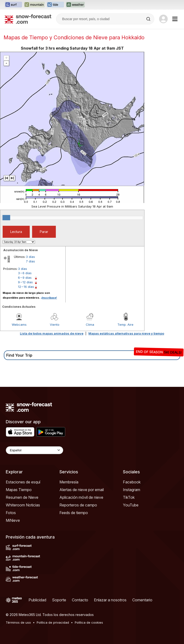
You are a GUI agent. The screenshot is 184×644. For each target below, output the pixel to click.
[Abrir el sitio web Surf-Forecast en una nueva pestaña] (13, 5)
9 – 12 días (25, 282)
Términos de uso (18, 622)
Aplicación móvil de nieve (81, 497)
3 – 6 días (25, 273)
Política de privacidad (53, 622)
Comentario (142, 600)
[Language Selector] (34, 450)
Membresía (69, 482)
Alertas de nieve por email (82, 490)
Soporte (59, 600)
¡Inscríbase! (49, 298)
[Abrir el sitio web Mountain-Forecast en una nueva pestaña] (34, 5)
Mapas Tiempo (19, 490)
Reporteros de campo (78, 505)
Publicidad (37, 600)
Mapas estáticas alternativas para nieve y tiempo (126, 333)
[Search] (149, 19)
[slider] (6, 218)
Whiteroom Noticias (23, 505)
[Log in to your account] (163, 19)
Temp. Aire (125, 325)
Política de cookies (89, 622)
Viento (55, 325)
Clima (90, 325)
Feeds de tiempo (74, 513)
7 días (30, 261)
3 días (30, 257)
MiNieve (13, 520)
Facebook (132, 482)
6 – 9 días (25, 278)
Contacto (80, 600)
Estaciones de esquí (23, 482)
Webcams (19, 325)
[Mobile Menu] (175, 19)
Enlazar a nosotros (110, 600)
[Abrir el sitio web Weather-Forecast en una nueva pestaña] (75, 5)
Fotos (11, 513)
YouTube (131, 505)
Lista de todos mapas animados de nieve (52, 333)
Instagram (132, 490)
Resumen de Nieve (22, 497)
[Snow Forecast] (28, 19)
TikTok (129, 497)
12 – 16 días (26, 287)
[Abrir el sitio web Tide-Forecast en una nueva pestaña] (55, 5)
